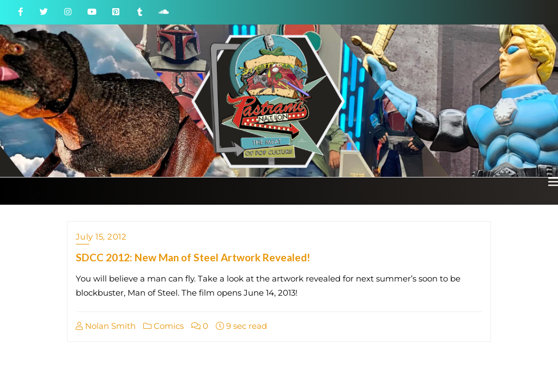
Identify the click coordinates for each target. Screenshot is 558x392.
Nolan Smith (106, 326)
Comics (163, 326)
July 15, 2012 (101, 237)
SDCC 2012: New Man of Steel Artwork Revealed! (193, 257)
